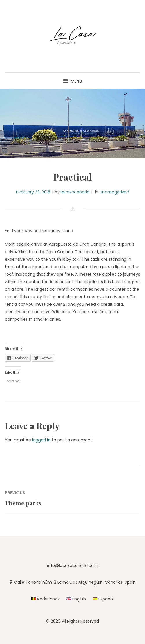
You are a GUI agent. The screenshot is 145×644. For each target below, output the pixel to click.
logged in (41, 440)
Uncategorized (114, 192)
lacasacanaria (75, 192)
